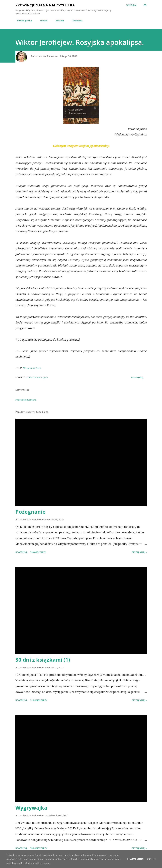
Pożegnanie (30, 512)
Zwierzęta (76, 21)
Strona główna (23, 21)
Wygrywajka (31, 808)
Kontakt (58, 21)
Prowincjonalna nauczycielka (45, 5)
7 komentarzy (38, 552)
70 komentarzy (39, 848)
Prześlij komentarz (26, 400)
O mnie (42, 21)
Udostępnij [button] (137, 378)
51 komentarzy (39, 700)
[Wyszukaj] (131, 5)
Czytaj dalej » (139, 552)
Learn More (136, 859)
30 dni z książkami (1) (43, 660)
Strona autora (32, 368)
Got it (152, 859)
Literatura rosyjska (37, 378)
